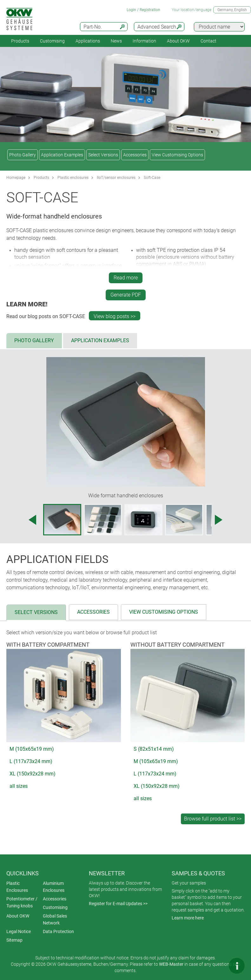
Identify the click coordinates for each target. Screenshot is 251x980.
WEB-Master (171, 964)
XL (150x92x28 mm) (33, 774)
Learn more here (188, 918)
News (116, 41)
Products (20, 41)
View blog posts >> (115, 316)
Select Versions (103, 155)
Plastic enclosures (73, 178)
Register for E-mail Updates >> (118, 904)
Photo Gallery (23, 155)
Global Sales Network (55, 919)
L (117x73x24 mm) (31, 761)
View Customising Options (177, 155)
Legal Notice (19, 931)
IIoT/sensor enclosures (116, 178)
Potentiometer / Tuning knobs (22, 902)
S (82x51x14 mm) (154, 749)
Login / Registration (143, 10)
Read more (126, 278)
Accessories (135, 155)
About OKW (18, 916)
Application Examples (62, 155)
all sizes (19, 786)
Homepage (16, 178)
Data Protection (58, 931)
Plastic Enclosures (17, 887)
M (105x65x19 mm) (32, 749)
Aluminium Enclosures (54, 887)
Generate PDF (126, 295)
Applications (88, 41)
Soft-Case (152, 178)
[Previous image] (32, 520)
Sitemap (14, 940)
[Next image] (219, 520)
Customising (52, 41)
